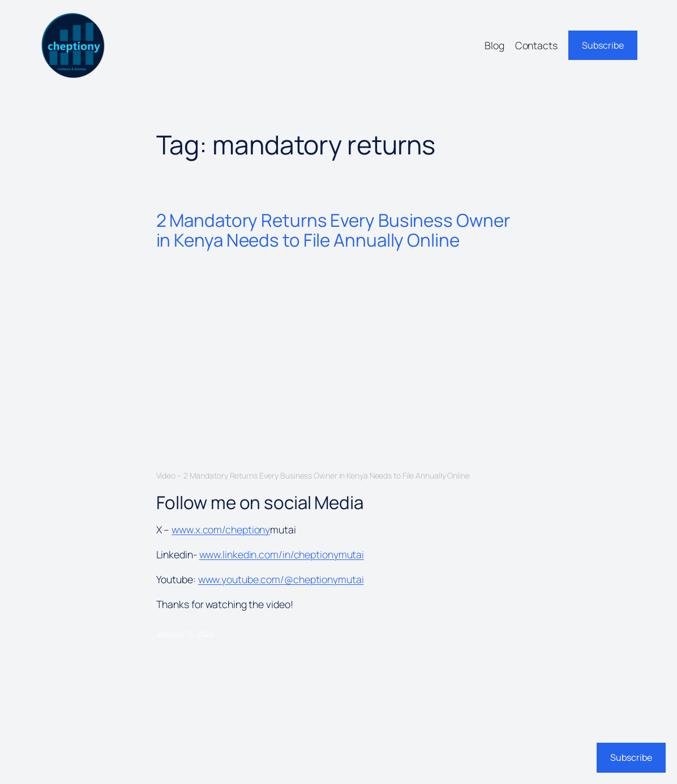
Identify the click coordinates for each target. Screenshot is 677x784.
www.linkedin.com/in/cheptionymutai (282, 554)
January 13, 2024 (185, 634)
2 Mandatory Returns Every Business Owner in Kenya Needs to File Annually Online (333, 230)
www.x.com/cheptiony (221, 529)
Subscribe (603, 45)
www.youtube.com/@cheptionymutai (281, 579)
